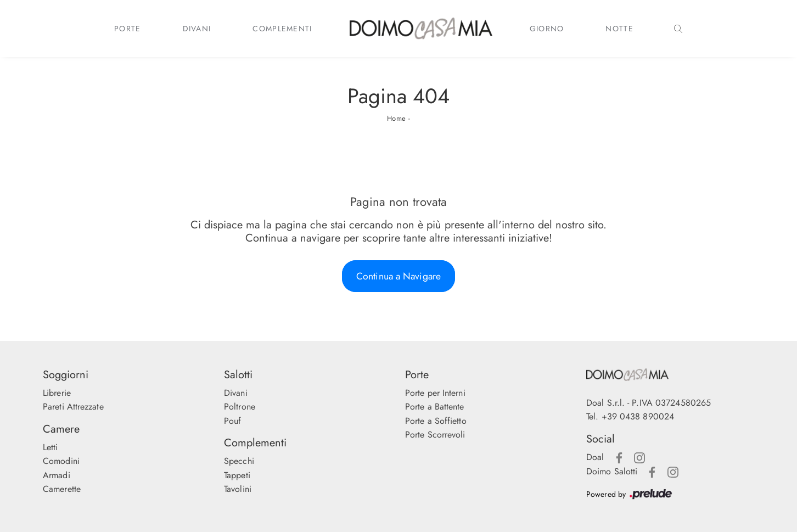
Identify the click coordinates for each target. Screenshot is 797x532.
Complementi (282, 29)
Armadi (57, 475)
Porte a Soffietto (436, 421)
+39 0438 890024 (638, 416)
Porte (128, 29)
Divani (197, 29)
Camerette (62, 489)
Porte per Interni (435, 393)
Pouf (232, 421)
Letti (50, 447)
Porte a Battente (435, 407)
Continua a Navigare (398, 276)
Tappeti (237, 475)
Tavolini (238, 489)
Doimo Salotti (612, 471)
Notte (619, 29)
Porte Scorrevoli (435, 435)
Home (396, 118)
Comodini (61, 461)
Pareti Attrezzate (73, 407)
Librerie (57, 393)
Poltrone (240, 407)
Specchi (239, 461)
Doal (595, 457)
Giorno (547, 29)
